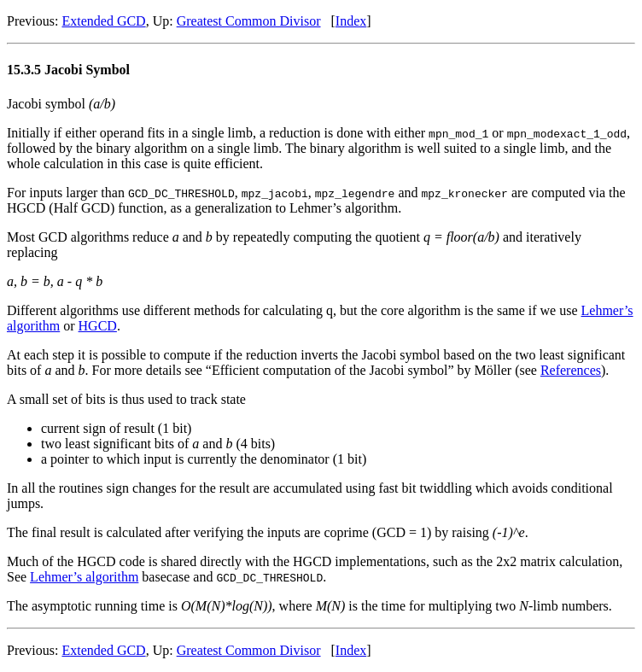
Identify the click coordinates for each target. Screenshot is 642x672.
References (571, 370)
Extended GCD (103, 21)
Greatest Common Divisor (249, 21)
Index (351, 21)
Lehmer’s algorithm (84, 577)
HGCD (98, 326)
